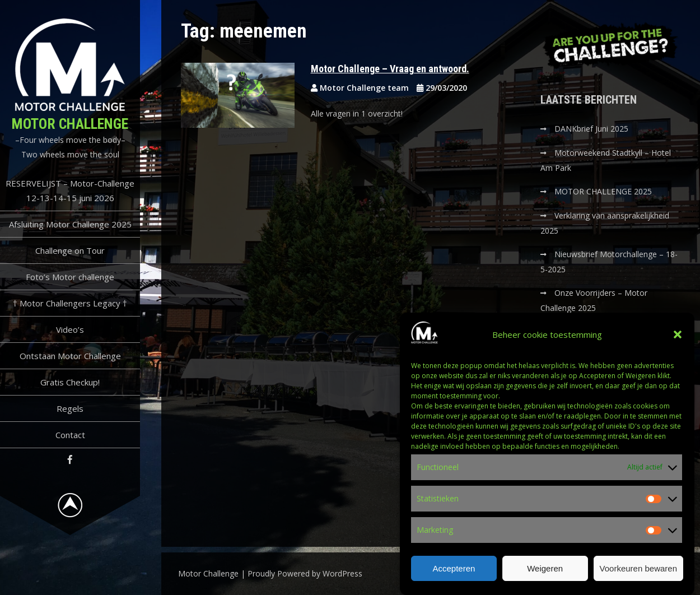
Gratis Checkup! (70, 382)
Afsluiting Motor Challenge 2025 (70, 224)
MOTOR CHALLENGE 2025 (604, 191)
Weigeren (545, 570)
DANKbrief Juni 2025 (591, 129)
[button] (678, 336)
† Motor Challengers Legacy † (70, 303)
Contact (70, 435)
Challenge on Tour (70, 250)
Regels (70, 408)
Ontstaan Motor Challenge (70, 356)
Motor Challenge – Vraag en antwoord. (390, 69)
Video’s (70, 329)
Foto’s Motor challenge (70, 277)
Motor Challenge (70, 124)
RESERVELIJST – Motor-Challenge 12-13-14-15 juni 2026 (70, 190)
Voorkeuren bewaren (638, 570)
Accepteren (454, 570)
